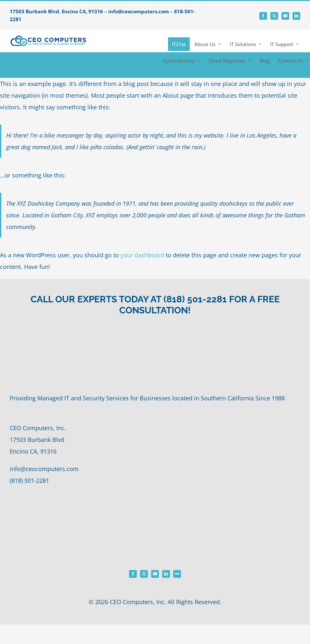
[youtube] (285, 16)
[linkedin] (296, 16)
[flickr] (177, 574)
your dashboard (142, 255)
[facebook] (263, 16)
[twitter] (274, 16)
